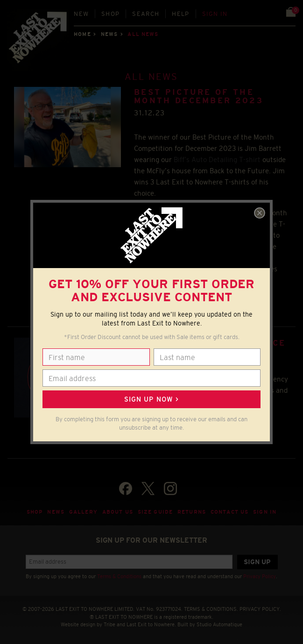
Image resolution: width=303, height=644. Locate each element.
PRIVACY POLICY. (260, 609)
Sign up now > (151, 399)
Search (146, 14)
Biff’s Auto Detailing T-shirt (217, 159)
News (109, 34)
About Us (118, 512)
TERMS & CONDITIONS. (211, 609)
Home (82, 34)
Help (180, 14)
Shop (110, 14)
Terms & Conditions (119, 576)
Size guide (155, 512)
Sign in (215, 14)
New (81, 14)
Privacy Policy (260, 576)
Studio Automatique (219, 624)
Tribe (109, 624)
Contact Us (229, 512)
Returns (192, 512)
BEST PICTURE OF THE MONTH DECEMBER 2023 (199, 96)
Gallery (83, 512)
